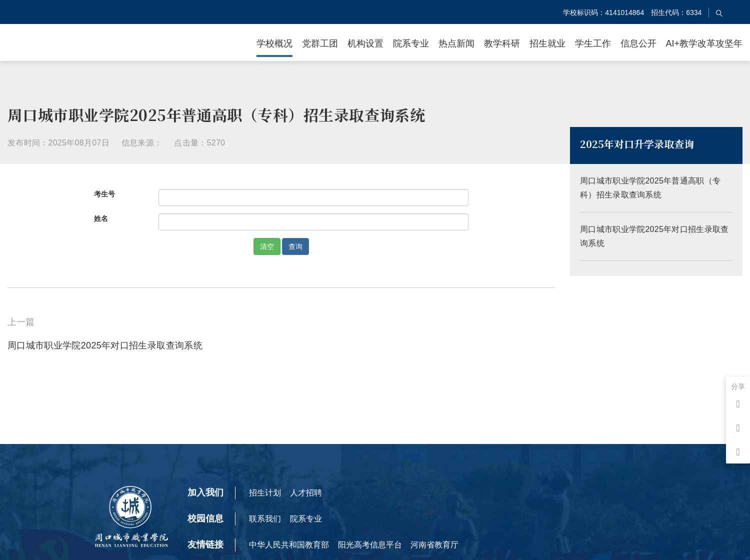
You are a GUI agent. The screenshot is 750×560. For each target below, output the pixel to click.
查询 (295, 246)
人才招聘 (306, 493)
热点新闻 (456, 43)
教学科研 (502, 43)
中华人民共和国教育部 (289, 545)
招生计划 (265, 493)
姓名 (101, 218)
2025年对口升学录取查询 (637, 147)
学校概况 (274, 43)
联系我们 (265, 519)
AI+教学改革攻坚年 (704, 43)
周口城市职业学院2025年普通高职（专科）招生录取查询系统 (656, 198)
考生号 (104, 194)
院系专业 (411, 43)
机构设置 (365, 43)
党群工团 (320, 43)
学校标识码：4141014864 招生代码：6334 (632, 12)
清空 (267, 246)
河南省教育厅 (434, 545)
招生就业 (547, 43)
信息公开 (638, 43)
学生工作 (593, 43)
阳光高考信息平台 (370, 545)
